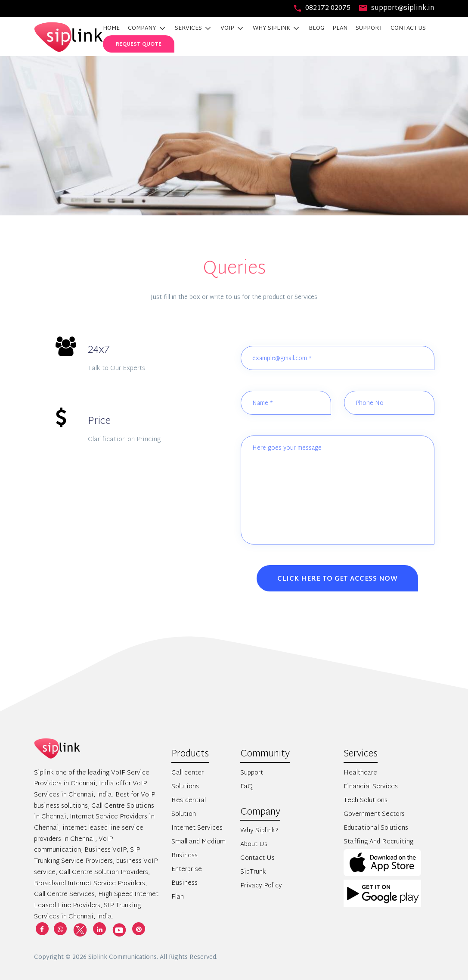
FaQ (246, 787)
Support (252, 773)
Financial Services (371, 787)
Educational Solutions (376, 828)
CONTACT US (408, 28)
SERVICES (194, 28)
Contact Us (257, 858)
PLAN (340, 28)
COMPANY (147, 28)
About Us (254, 845)
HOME (111, 28)
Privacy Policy (261, 886)
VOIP (232, 28)
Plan (178, 897)
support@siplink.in (397, 8)
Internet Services (197, 828)
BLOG (316, 28)
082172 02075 (322, 8)
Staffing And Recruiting (378, 842)
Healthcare (360, 773)
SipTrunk (253, 872)
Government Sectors (374, 814)
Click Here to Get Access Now (337, 579)
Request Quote (139, 44)
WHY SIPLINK (277, 28)
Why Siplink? (259, 831)
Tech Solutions (366, 801)
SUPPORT (369, 28)
